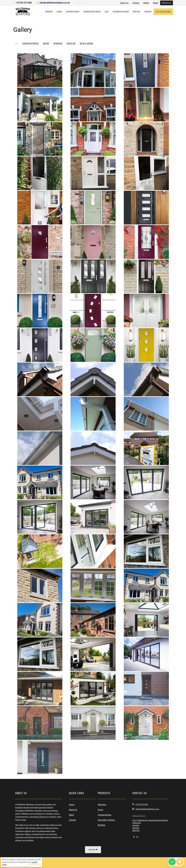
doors (46, 44)
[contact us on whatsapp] (172, 862)
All (17, 44)
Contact (73, 820)
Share (93, 850)
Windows (49, 12)
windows (58, 44)
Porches (148, 12)
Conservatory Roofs (92, 12)
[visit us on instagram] (80, 3)
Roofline (137, 12)
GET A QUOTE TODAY (163, 12)
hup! (107, 12)
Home (72, 805)
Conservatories (73, 12)
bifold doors (87, 44)
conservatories (31, 44)
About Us (73, 810)
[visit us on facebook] (76, 3)
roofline (71, 44)
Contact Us (167, 3)
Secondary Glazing (121, 12)
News (71, 815)
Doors (59, 12)
